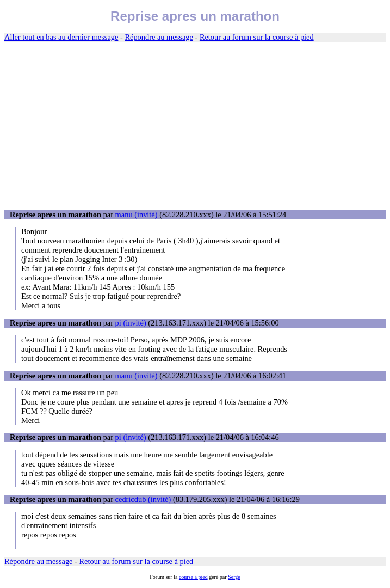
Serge (234, 577)
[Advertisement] (195, 126)
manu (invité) (137, 215)
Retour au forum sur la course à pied (257, 37)
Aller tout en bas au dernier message (61, 37)
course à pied (193, 577)
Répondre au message (159, 37)
